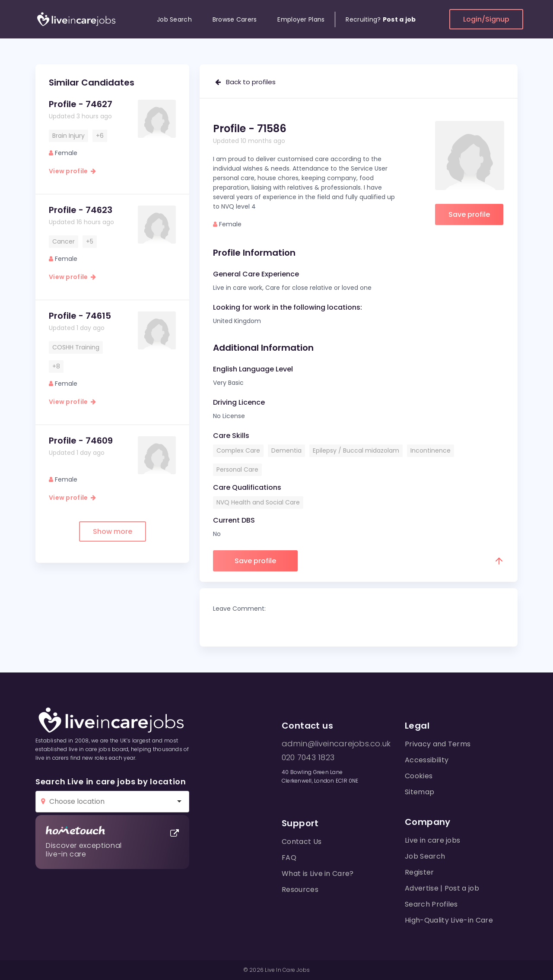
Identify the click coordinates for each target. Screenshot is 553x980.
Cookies (419, 776)
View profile (72, 171)
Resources (300, 890)
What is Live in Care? (318, 874)
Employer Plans (301, 19)
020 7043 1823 (308, 758)
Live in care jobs (432, 840)
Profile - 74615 (80, 316)
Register (420, 872)
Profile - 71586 (250, 128)
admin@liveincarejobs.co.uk (336, 744)
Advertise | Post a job (442, 888)
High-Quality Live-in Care (449, 920)
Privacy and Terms (438, 744)
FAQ (289, 858)
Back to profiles (245, 82)
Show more (113, 531)
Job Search (174, 19)
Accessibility (427, 760)
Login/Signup (486, 19)
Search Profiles (431, 904)
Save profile (469, 214)
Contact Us (302, 842)
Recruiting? (381, 19)
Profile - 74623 (81, 210)
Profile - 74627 (81, 104)
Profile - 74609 (81, 441)
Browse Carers (235, 19)
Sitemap (420, 792)
